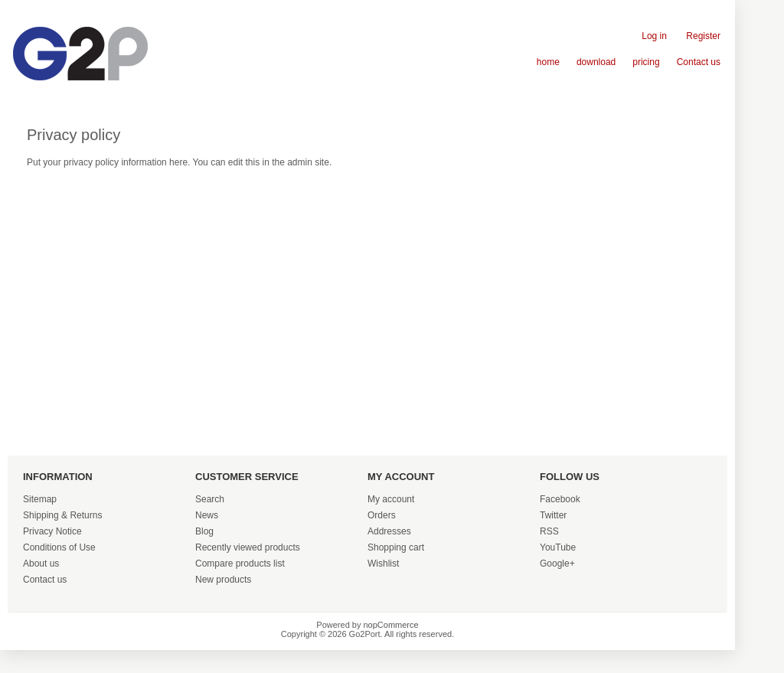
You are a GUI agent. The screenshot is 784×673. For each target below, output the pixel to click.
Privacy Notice (52, 531)
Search (210, 499)
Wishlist (383, 564)
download (596, 62)
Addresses (389, 531)
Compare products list (240, 564)
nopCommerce (391, 625)
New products (223, 580)
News (207, 515)
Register (703, 36)
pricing (646, 62)
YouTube (558, 547)
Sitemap (40, 499)
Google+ (557, 564)
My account (391, 499)
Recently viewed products (248, 547)
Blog (204, 531)
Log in (654, 36)
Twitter (553, 515)
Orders (382, 515)
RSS (549, 531)
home (548, 62)
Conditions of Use (59, 547)
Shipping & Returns (62, 515)
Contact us (699, 62)
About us (41, 564)
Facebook (560, 499)
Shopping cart (396, 547)
